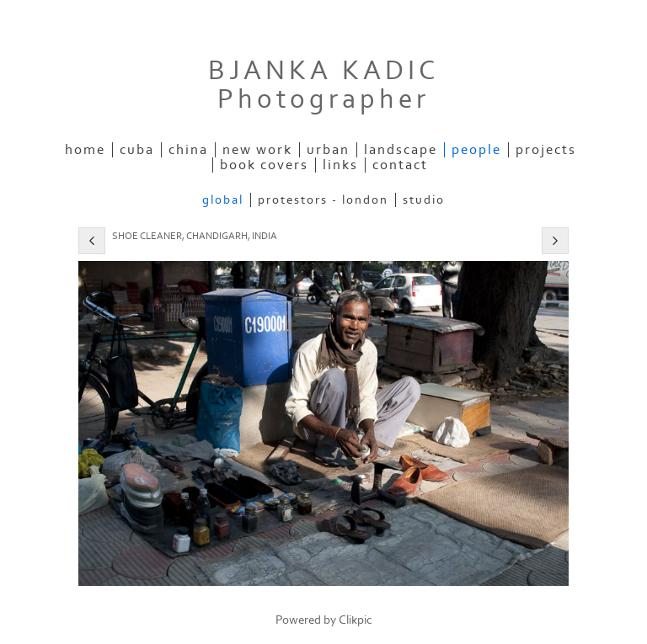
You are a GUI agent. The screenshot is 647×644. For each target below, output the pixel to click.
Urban (328, 150)
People (476, 150)
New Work (257, 150)
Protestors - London (323, 200)
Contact (400, 165)
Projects (546, 150)
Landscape (401, 150)
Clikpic (356, 620)
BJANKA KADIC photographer (323, 85)
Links (340, 165)
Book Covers (264, 165)
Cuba (137, 150)
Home (85, 150)
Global (223, 200)
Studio (424, 200)
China (188, 150)
